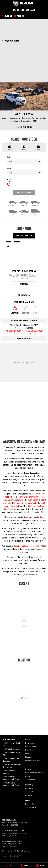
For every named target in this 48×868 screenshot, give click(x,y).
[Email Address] (24, 332)
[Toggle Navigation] (44, 16)
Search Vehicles (24, 193)
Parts (28, 776)
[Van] (35, 212)
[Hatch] (13, 203)
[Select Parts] (35, 311)
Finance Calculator (33, 761)
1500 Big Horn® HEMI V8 (11, 744)
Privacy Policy (31, 804)
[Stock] (8, 865)
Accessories (34, 546)
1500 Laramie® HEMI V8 (11, 754)
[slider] (9, 184)
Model (24, 171)
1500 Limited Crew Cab (26, 503)
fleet (41, 517)
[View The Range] (24, 106)
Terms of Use (31, 807)
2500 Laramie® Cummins (9, 772)
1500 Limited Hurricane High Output (12, 766)
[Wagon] (35, 203)
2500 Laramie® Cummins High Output (12, 778)
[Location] (15, 311)
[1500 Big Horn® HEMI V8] (24, 269)
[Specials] (40, 865)
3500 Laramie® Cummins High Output (12, 784)
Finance (28, 757)
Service (28, 769)
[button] (24, 41)
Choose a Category (24, 245)
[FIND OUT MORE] (11, 41)
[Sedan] (24, 203)
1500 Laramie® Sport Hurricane (11, 760)
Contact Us (30, 788)
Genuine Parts (20, 546)
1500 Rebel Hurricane (11, 749)
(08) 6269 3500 (27, 328)
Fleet (27, 754)
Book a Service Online (34, 773)
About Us (29, 792)
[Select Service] (26, 311)
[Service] (24, 865)
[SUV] (13, 212)
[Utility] (24, 212)
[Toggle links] (11, 856)
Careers (29, 795)
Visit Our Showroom (24, 236)
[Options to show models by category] (24, 246)
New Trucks (30, 743)
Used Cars (29, 750)
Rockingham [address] (24, 295)
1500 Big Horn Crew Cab (30, 497)
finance (27, 517)
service (15, 535)
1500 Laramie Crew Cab (13, 500)
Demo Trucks (31, 747)
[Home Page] (24, 4)
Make (24, 160)
